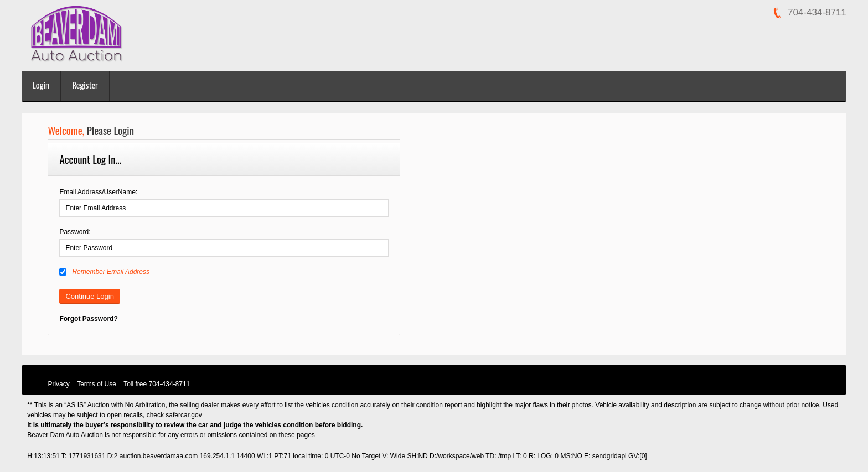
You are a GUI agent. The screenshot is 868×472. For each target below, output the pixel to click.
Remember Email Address (104, 272)
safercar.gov (184, 415)
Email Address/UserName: (98, 192)
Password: (75, 232)
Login (41, 86)
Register (85, 86)
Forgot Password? (88, 319)
